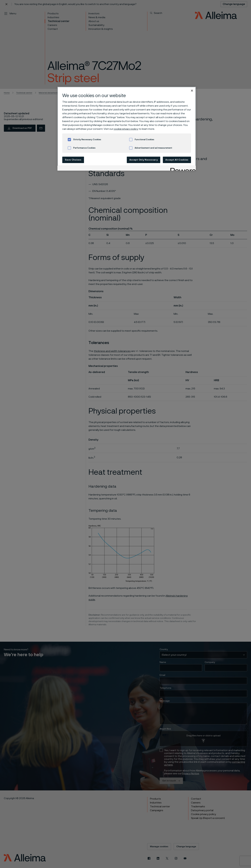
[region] (127, 129)
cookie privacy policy (126, 129)
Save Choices (73, 160)
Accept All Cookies (177, 160)
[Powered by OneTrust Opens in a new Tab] (182, 169)
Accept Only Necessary (144, 160)
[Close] (192, 91)
